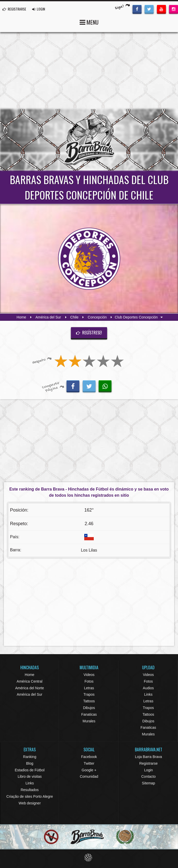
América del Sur (48, 317)
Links (148, 694)
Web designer (30, 803)
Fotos (89, 681)
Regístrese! (89, 333)
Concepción (97, 317)
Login (148, 770)
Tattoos (89, 701)
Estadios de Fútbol (30, 770)
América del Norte (30, 688)
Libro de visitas (30, 776)
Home (21, 317)
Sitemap (148, 783)
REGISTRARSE (14, 9)
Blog (30, 763)
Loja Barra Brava (148, 757)
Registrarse (148, 763)
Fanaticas (89, 714)
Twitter (89, 763)
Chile (74, 317)
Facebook (89, 757)
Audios (148, 688)
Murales (89, 721)
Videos (89, 675)
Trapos (89, 694)
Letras (89, 688)
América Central (30, 681)
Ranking (30, 757)
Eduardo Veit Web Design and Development (89, 858)
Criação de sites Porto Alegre (30, 796)
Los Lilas (89, 550)
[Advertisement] (89, 71)
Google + (89, 770)
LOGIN (39, 9)
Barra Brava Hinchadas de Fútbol (89, 140)
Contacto (148, 776)
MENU (89, 22)
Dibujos (89, 708)
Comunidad (89, 776)
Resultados (30, 790)
